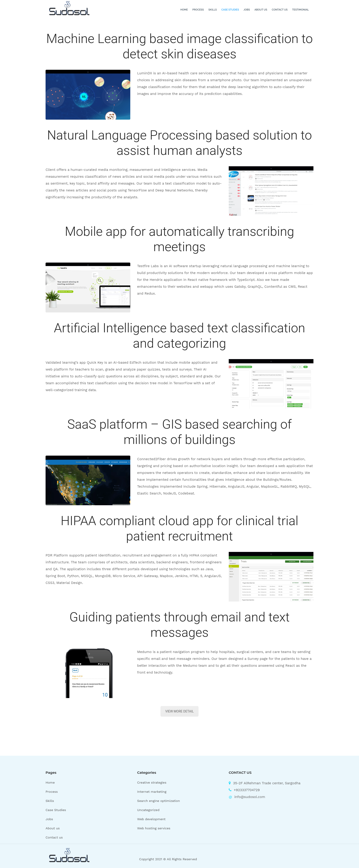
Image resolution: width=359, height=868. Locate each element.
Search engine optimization (159, 801)
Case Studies (230, 10)
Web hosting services (154, 828)
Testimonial (301, 10)
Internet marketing (152, 792)
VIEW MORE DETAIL (179, 711)
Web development (151, 819)
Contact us (280, 10)
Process (198, 10)
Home (184, 10)
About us (261, 10)
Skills (213, 10)
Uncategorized (148, 810)
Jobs (247, 10)
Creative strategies (152, 782)
